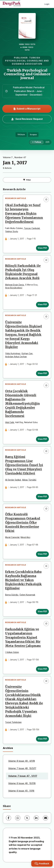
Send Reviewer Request (27, 119)
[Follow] (37, 142)
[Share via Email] (46, 818)
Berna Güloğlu (12, 595)
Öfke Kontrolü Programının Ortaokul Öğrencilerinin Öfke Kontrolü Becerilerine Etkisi (23, 523)
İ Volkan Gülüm (12, 652)
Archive (8, 748)
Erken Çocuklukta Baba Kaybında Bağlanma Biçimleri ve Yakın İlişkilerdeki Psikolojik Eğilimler (23, 580)
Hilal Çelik (10, 422)
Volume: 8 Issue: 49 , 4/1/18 (22, 761)
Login (47, 4)
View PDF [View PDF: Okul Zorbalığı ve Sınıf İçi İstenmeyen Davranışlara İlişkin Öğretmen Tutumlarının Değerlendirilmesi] (42, 248)
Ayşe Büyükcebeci (14, 288)
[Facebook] (8, 818)
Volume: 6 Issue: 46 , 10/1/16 (22, 783)
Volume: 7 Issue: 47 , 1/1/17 (23, 776)
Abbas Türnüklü (29, 480)
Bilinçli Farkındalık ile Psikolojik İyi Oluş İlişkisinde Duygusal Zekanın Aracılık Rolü (23, 272)
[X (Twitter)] (27, 818)
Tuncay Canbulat (32, 228)
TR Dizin (21, 135)
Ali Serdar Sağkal (13, 480)
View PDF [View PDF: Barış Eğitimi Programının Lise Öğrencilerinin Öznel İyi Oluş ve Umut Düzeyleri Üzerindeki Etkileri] (42, 497)
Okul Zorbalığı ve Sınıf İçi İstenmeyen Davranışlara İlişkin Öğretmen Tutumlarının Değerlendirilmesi (24, 213)
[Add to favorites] (46, 199)
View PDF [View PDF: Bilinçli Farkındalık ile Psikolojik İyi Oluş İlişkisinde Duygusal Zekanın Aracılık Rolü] (42, 304)
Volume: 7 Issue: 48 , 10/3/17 (22, 768)
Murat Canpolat (12, 537)
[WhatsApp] (18, 818)
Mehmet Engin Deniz (15, 285)
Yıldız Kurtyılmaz (13, 354)
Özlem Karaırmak (27, 595)
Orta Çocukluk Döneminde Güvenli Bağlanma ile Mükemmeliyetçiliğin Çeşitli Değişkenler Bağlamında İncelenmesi (22, 404)
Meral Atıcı (25, 537)
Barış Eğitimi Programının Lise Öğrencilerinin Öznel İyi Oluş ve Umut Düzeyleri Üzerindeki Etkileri (24, 465)
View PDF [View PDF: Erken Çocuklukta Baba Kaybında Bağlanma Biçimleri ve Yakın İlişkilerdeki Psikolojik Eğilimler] (42, 611)
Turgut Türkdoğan (13, 722)
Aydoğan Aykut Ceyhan (16, 357)
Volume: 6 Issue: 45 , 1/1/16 (21, 791)
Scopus (33, 135)
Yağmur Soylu (12, 231)
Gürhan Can (27, 354)
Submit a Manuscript (27, 109)
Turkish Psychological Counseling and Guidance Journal (27, 74)
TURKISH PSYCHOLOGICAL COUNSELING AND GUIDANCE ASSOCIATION (27, 61)
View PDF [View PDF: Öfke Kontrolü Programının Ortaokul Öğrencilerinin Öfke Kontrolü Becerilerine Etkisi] (42, 554)
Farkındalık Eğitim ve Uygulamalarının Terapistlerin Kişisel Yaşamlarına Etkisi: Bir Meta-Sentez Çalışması (23, 638)
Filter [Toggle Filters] (27, 180)
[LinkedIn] (36, 818)
